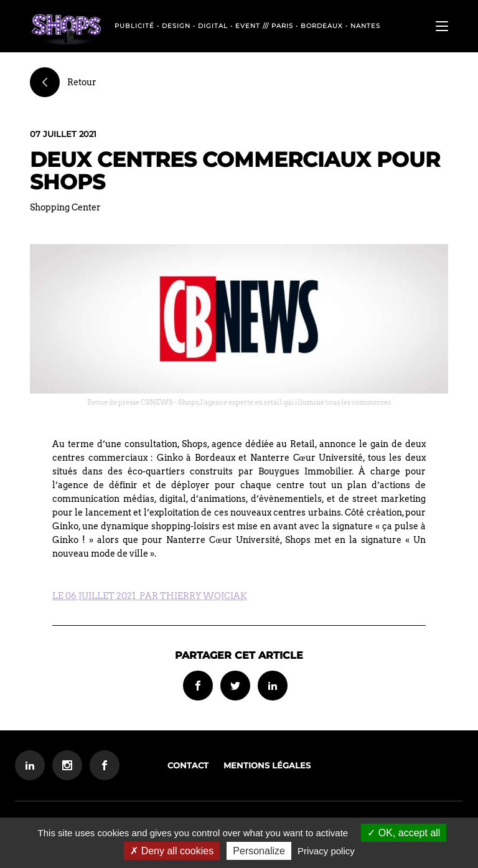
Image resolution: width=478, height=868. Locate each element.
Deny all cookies (172, 851)
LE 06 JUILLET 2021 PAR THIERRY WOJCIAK (150, 596)
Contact (188, 765)
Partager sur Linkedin (273, 686)
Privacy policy (326, 851)
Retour (63, 82)
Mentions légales (267, 765)
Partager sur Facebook (198, 686)
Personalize (259, 851)
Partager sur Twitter (235, 686)
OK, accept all (404, 833)
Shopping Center (65, 207)
